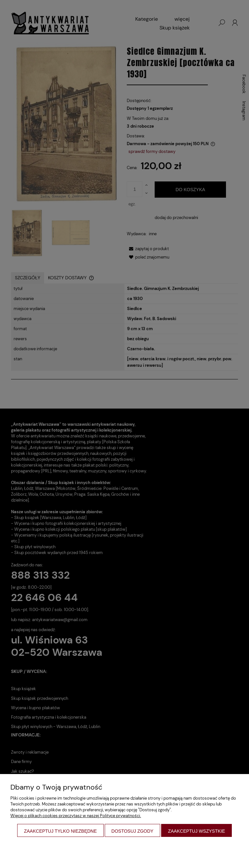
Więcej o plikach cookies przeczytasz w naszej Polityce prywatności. (76, 816)
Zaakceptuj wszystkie (196, 831)
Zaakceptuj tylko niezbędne (60, 831)
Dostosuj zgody (133, 831)
